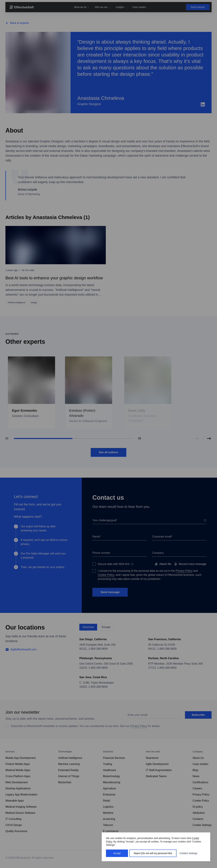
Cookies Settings (188, 853)
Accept (117, 853)
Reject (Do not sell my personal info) (153, 853)
